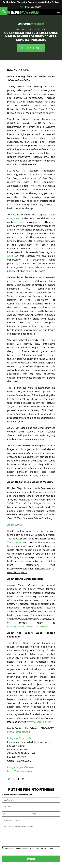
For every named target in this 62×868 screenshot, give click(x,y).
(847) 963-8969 (33, 7)
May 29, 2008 (27, 29)
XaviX (10, 256)
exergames (13, 219)
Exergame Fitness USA (19, 738)
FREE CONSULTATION (31, 48)
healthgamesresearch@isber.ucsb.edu (28, 627)
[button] (4, 11)
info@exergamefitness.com (22, 767)
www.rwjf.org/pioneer (39, 722)
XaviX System (15, 543)
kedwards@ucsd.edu (19, 732)
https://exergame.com (20, 771)
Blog (18, 29)
